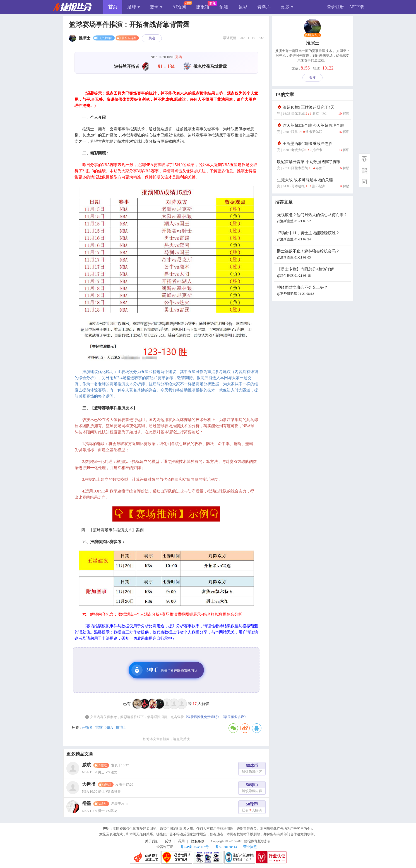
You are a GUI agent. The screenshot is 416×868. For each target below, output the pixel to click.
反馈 (168, 841)
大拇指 (89, 784)
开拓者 (87, 727)
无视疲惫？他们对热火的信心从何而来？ (313, 218)
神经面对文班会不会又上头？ (313, 291)
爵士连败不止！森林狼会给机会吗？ (313, 255)
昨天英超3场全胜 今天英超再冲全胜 (313, 129)
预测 (224, 7)
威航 (86, 765)
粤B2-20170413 (226, 847)
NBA (109, 727)
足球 (134, 7)
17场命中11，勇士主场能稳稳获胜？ (313, 237)
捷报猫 (203, 7)
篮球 (156, 7)
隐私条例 (198, 841)
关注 (152, 38)
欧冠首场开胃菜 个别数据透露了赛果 (313, 165)
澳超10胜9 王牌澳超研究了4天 (313, 111)
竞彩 (243, 7)
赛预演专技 (312, 35)
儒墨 (86, 803)
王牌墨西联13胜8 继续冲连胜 (313, 147)
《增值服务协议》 (234, 717)
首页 (113, 7)
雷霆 (99, 727)
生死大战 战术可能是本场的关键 (313, 184)
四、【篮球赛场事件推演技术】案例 (112, 530)
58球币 (252, 769)
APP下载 (357, 7)
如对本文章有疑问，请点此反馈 (166, 739)
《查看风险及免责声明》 (202, 717)
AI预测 (179, 7)
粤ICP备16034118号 (194, 847)
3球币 (164, 670)
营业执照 (250, 847)
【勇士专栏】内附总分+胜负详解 (313, 273)
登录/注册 (335, 7)
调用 (181, 841)
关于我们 (152, 841)
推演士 (121, 727)
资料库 (264, 7)
